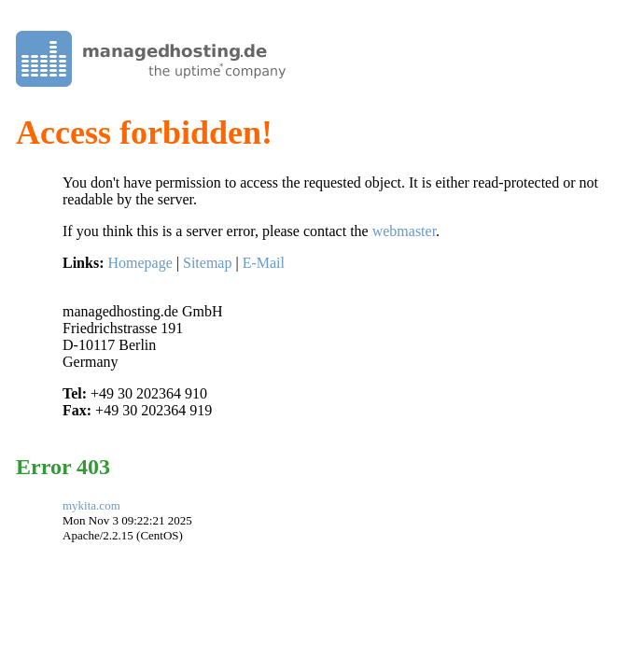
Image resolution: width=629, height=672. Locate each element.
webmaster (404, 231)
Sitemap (207, 263)
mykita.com (91, 505)
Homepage (140, 263)
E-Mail (264, 263)
